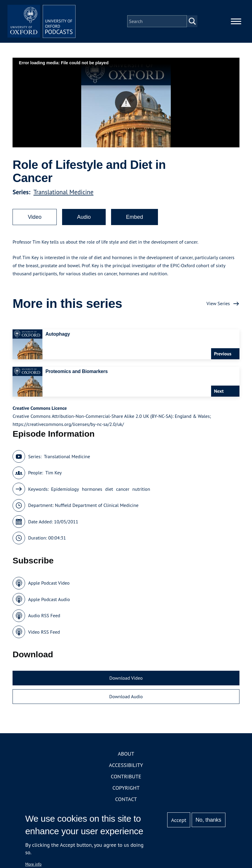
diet (109, 491)
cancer (123, 491)
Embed (135, 219)
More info (33, 864)
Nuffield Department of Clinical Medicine (97, 507)
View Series (218, 305)
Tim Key (54, 474)
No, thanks (208, 820)
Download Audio (126, 698)
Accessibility (126, 767)
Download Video (126, 680)
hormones (92, 491)
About (126, 755)
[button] (126, 104)
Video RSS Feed (44, 634)
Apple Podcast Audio (49, 601)
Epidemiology (65, 491)
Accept (179, 820)
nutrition (141, 491)
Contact (126, 801)
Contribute (126, 778)
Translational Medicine (63, 194)
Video (35, 219)
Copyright (126, 790)
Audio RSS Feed (44, 617)
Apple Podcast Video (49, 585)
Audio (84, 219)
